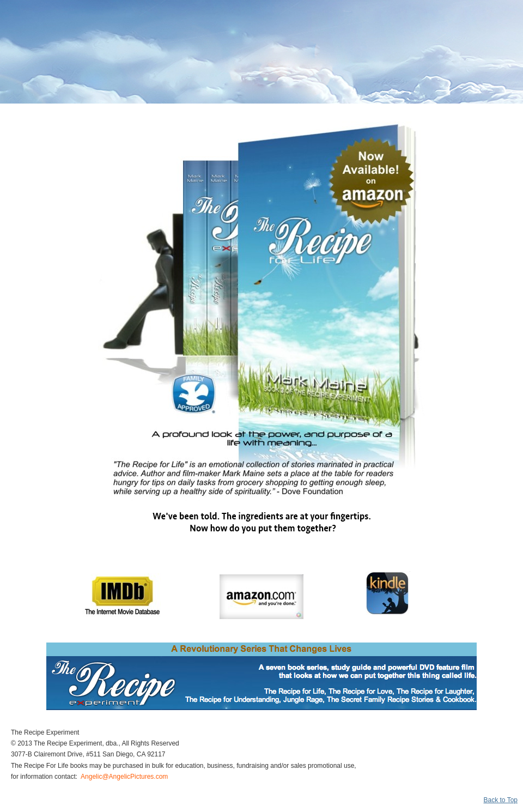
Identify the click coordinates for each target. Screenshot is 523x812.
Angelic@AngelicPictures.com (124, 777)
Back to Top (501, 800)
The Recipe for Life (59, 33)
